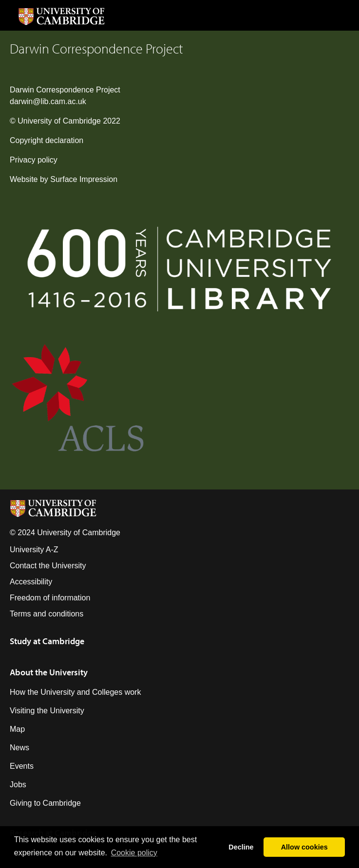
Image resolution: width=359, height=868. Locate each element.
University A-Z (34, 550)
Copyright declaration (47, 140)
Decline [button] (241, 847)
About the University (49, 672)
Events (22, 766)
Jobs (18, 785)
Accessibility (31, 582)
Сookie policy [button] (134, 853)
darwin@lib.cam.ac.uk (48, 101)
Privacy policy (34, 160)
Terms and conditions (47, 614)
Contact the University (48, 566)
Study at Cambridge (47, 641)
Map (17, 729)
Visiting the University (47, 711)
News (19, 748)
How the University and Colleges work (75, 692)
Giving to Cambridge (45, 803)
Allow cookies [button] (304, 847)
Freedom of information (50, 598)
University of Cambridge (59, 121)
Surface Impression (84, 179)
